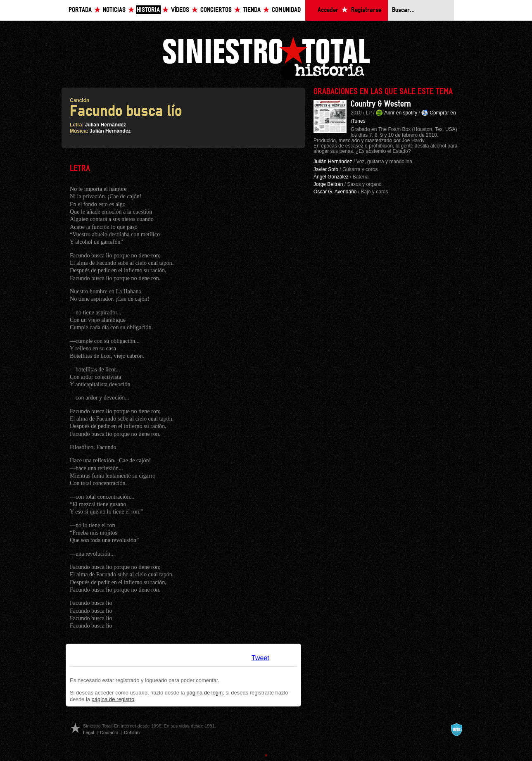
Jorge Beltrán (328, 184)
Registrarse (366, 10)
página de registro (113, 699)
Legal (89, 732)
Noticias (114, 10)
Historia (148, 10)
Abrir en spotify (401, 113)
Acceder (328, 10)
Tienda (252, 10)
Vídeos (180, 10)
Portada (80, 10)
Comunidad (286, 10)
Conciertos (216, 10)
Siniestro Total (266, 57)
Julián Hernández (106, 125)
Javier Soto (326, 169)
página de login (204, 693)
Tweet (260, 658)
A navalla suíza (456, 730)
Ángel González (331, 177)
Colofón (132, 732)
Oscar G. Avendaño (335, 192)
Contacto (109, 732)
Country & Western (381, 104)
